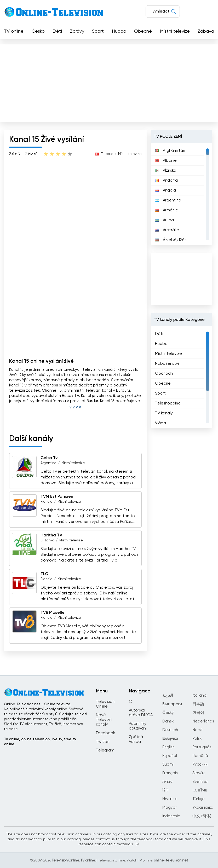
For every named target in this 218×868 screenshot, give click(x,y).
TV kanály (164, 413)
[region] (182, 194)
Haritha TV (51, 535)
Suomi (168, 764)
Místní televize (175, 31)
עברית (167, 782)
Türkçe (199, 799)
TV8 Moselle (53, 613)
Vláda (160, 423)
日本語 (198, 704)
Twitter (103, 742)
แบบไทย (200, 790)
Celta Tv (49, 458)
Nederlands (203, 721)
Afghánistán (170, 151)
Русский (200, 764)
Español (170, 756)
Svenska (200, 782)
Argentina (48, 463)
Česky (168, 713)
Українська (203, 808)
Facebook (105, 733)
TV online (14, 31)
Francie (47, 502)
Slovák (199, 773)
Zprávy (77, 31)
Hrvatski (170, 799)
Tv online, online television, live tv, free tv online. (40, 742)
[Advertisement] (109, 82)
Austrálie (167, 230)
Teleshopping (168, 403)
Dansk (168, 721)
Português (202, 747)
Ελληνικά (170, 739)
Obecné (143, 31)
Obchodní (164, 374)
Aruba (164, 220)
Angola (165, 190)
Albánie (166, 161)
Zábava (206, 31)
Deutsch (170, 730)
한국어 (198, 713)
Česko (38, 31)
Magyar (170, 808)
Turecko (107, 154)
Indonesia (171, 816)
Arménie (167, 210)
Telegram (105, 750)
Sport (98, 31)
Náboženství (167, 364)
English (168, 747)
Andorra (166, 180)
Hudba (119, 31)
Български (172, 704)
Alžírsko (166, 170)
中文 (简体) (202, 816)
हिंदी (165, 790)
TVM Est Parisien (57, 497)
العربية (168, 695)
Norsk (197, 730)
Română (200, 756)
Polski (197, 739)
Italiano (199, 695)
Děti (57, 31)
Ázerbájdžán (171, 240)
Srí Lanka (47, 540)
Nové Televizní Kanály (104, 720)
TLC (44, 574)
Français (170, 773)
